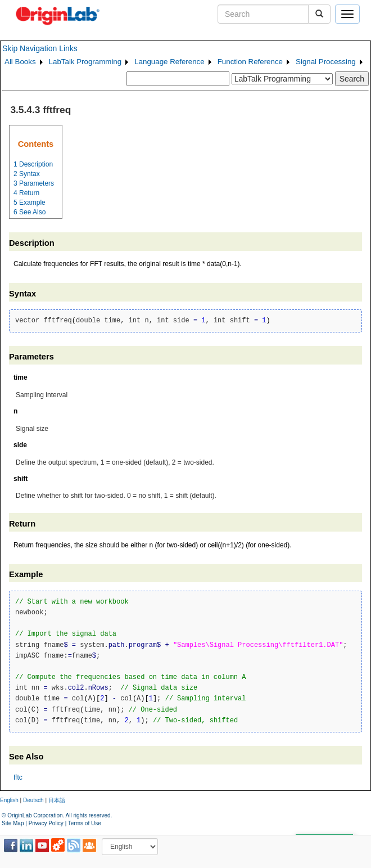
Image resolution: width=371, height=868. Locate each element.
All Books (20, 62)
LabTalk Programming (85, 62)
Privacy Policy (46, 823)
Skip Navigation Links (40, 48)
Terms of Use (85, 823)
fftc (18, 777)
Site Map (13, 823)
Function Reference (250, 62)
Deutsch (33, 800)
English (9, 800)
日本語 (57, 800)
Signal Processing (326, 62)
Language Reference (169, 62)
